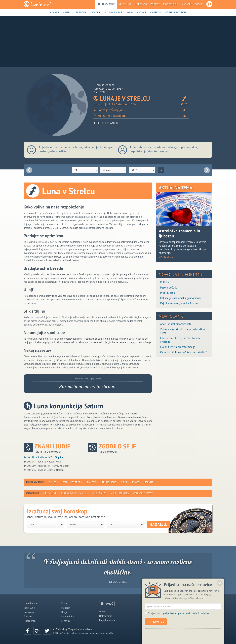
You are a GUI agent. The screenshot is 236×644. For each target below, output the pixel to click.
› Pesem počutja (168, 288)
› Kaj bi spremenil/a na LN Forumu (179, 303)
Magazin (187, 4)
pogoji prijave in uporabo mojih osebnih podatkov (185, 631)
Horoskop (141, 4)
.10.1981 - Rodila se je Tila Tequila (43, 457)
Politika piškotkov (79, 633)
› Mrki (129, 12)
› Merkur (155, 12)
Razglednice (68, 616)
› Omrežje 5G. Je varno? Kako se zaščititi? (183, 352)
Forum (199, 4)
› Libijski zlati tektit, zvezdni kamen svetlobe (179, 340)
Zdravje (155, 4)
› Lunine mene (113, 12)
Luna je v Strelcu (141, 98)
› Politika (164, 282)
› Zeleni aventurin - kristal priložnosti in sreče (182, 331)
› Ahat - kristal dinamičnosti (175, 324)
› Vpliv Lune (49, 493)
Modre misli (171, 4)
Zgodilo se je (117, 446)
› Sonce (142, 12)
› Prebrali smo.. (167, 293)
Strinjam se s (178, 631)
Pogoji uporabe (107, 620)
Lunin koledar (106, 4)
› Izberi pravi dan (175, 12)
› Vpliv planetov (143, 493)
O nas (102, 611)
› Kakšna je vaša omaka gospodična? (180, 298)
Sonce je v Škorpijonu (141, 110)
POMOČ (109, 604)
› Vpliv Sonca (98, 493)
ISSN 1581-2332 (61, 633)
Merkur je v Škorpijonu (141, 116)
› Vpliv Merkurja (120, 493)
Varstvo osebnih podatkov (102, 633)
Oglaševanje (106, 616)
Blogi (64, 612)
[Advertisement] (118, 42)
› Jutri (67, 12)
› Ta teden (80, 12)
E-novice (66, 621)
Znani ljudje (52, 446)
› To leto (96, 12)
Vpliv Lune (125, 4)
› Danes (54, 12)
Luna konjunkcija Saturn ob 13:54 (141, 104)
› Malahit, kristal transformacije (177, 347)
